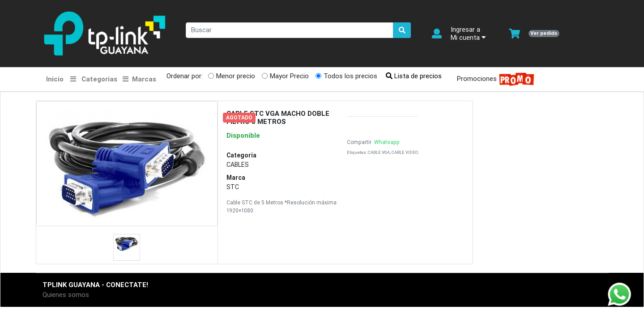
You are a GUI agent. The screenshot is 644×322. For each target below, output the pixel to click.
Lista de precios (414, 76)
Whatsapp (386, 142)
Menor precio (236, 76)
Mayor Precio (289, 76)
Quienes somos (66, 294)
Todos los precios (350, 76)
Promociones (493, 79)
